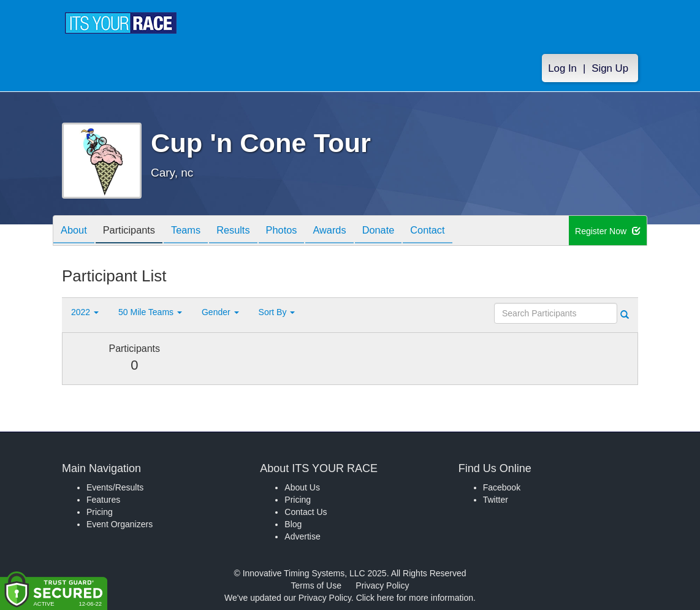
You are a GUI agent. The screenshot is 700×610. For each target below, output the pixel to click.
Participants (136, 231)
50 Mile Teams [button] (150, 312)
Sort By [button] (277, 312)
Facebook (502, 487)
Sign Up (610, 68)
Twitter (496, 500)
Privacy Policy (382, 585)
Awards (355, 231)
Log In (562, 68)
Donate (408, 231)
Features (103, 500)
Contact (462, 231)
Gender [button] (220, 312)
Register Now (608, 231)
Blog (293, 524)
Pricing (100, 512)
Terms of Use (316, 585)
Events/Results (115, 487)
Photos (302, 231)
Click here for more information (415, 598)
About (76, 231)
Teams (198, 231)
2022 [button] (85, 312)
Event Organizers (120, 524)
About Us (302, 487)
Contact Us (306, 512)
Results (249, 231)
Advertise (302, 536)
